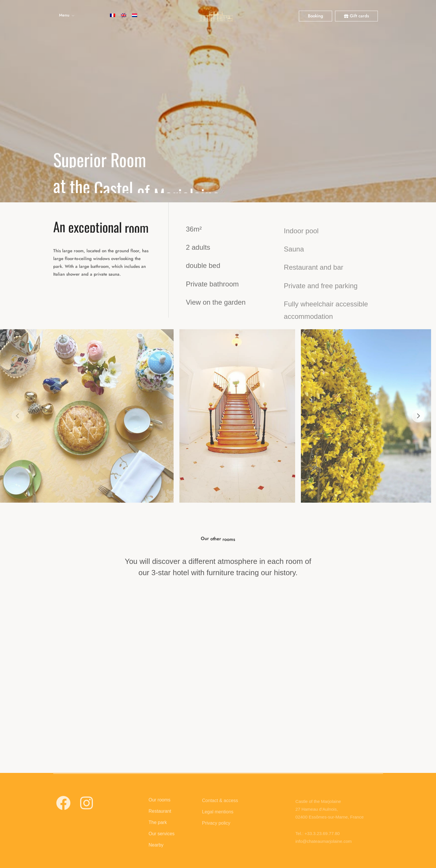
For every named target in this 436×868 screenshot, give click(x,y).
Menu (64, 15)
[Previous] (18, 416)
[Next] (418, 416)
